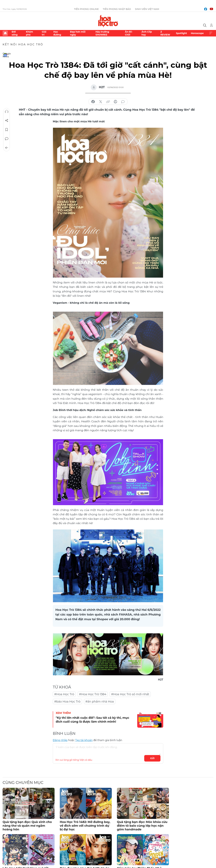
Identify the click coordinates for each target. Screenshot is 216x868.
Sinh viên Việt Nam (147, 9)
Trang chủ (5, 33)
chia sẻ (93, 102)
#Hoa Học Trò (64, 694)
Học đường (57, 33)
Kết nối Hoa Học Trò (23, 44)
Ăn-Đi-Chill (129, 33)
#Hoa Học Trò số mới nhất (130, 694)
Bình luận (7, 139)
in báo (115, 102)
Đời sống (15, 33)
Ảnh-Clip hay (147, 33)
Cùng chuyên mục (23, 783)
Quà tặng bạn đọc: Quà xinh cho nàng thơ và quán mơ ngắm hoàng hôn (27, 826)
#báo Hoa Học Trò (67, 702)
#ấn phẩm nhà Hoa (100, 702)
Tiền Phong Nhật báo (117, 9)
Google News (5, 55)
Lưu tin (7, 130)
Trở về (7, 148)
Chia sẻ (7, 121)
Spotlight (181, 33)
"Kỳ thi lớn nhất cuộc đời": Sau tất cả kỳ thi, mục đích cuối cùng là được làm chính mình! (92, 720)
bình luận (123, 102)
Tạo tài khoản (84, 740)
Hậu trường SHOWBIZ (102, 33)
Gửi (152, 758)
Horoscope (197, 33)
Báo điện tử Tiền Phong (108, 21)
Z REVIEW (165, 33)
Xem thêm (211, 33)
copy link (108, 102)
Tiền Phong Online (86, 9)
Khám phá (29, 33)
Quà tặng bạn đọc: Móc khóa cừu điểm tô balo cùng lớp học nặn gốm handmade (142, 826)
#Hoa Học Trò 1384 (93, 694)
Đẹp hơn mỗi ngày (78, 33)
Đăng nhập (60, 740)
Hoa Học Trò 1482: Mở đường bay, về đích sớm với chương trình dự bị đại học (85, 826)
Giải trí (44, 33)
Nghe (7, 111)
